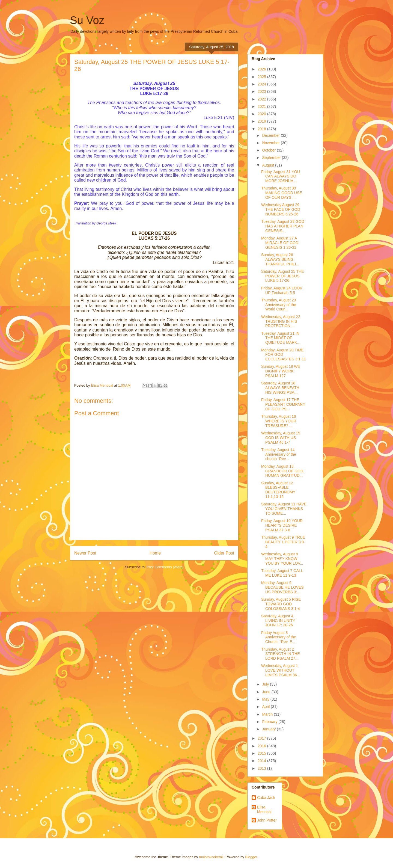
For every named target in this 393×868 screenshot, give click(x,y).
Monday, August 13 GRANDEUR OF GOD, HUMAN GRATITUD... (283, 471)
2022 (262, 99)
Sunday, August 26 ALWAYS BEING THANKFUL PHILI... (280, 259)
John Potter (267, 820)
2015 (262, 753)
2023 (262, 91)
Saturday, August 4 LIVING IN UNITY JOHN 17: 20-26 (278, 621)
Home (155, 553)
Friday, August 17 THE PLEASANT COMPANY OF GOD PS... (283, 404)
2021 (262, 106)
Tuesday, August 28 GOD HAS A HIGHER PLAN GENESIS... (283, 226)
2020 (262, 114)
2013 (262, 768)
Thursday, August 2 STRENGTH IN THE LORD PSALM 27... (281, 654)
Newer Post (85, 553)
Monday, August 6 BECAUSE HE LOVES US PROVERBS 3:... (282, 587)
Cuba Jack (266, 798)
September (272, 158)
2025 (262, 77)
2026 (262, 69)
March (268, 714)
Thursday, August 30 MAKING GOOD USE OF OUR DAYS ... (282, 193)
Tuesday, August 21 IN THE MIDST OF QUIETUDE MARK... (281, 338)
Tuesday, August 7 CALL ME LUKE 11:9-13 (282, 573)
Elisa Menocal (264, 809)
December (271, 135)
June (267, 692)
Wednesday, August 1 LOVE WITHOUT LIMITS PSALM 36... (281, 670)
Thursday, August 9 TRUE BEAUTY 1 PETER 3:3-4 (283, 542)
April (266, 707)
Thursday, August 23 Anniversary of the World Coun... (279, 305)
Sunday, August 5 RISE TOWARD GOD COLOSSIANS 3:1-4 (281, 604)
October (269, 150)
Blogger (251, 857)
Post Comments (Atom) (165, 567)
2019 (262, 121)
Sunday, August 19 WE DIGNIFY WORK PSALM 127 (281, 371)
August (268, 165)
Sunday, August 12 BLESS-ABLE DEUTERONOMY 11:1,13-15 (278, 490)
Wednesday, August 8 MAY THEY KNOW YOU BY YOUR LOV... (282, 559)
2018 (262, 129)
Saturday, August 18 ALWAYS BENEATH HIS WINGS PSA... (280, 388)
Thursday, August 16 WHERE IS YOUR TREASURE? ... (279, 421)
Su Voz (87, 20)
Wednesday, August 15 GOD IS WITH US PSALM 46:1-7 (281, 438)
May (266, 699)
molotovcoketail (211, 857)
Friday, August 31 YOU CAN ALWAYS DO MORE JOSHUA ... (281, 176)
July (266, 684)
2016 (262, 746)
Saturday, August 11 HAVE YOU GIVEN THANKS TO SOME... (284, 509)
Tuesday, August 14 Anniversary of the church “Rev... (279, 454)
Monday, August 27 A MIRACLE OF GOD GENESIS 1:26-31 (280, 243)
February (270, 722)
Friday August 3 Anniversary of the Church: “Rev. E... (279, 637)
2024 (262, 84)
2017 (262, 738)
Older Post (224, 553)
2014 (262, 761)
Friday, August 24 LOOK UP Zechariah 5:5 (282, 290)
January (269, 729)
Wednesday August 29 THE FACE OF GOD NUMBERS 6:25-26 (281, 209)
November (271, 143)
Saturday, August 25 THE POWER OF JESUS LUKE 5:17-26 (283, 276)
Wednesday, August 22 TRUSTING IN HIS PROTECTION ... (281, 321)
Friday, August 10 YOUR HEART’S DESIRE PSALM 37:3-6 (282, 525)
